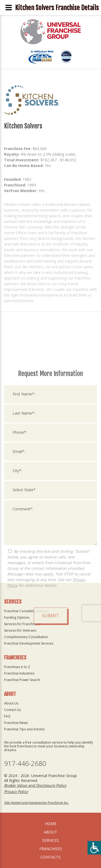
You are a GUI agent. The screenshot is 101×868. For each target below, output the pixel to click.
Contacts (50, 857)
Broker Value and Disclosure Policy (35, 785)
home (51, 824)
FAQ (7, 716)
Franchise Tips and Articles (24, 729)
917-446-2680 (25, 763)
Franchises (51, 849)
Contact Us (12, 710)
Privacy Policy (16, 792)
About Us (11, 703)
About (50, 832)
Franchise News (16, 723)
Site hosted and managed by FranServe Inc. (36, 803)
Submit (50, 689)
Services (51, 840)
